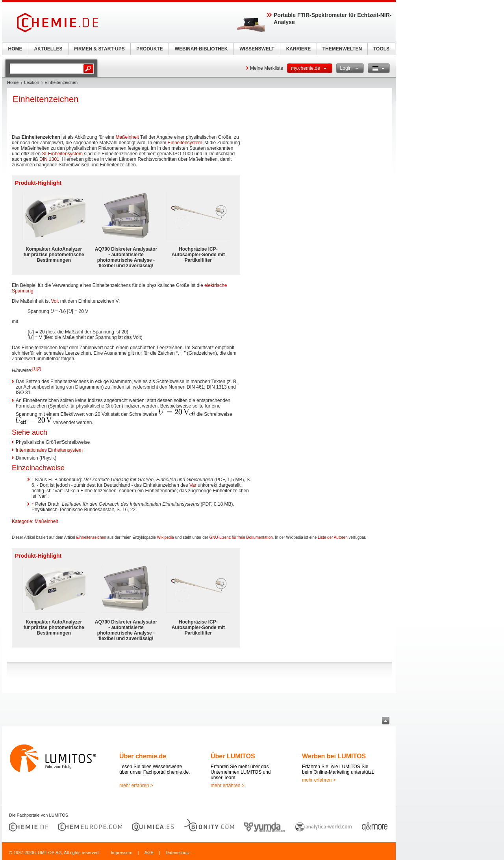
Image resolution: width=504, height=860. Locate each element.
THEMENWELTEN (342, 49)
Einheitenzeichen (91, 537)
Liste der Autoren (333, 537)
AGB (149, 853)
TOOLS (381, 49)
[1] (34, 369)
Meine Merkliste (267, 68)
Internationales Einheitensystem (49, 450)
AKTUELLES (48, 49)
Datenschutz (178, 853)
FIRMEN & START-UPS (99, 49)
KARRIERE (299, 49)
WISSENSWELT (257, 49)
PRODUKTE (149, 49)
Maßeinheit (127, 137)
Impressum (121, 853)
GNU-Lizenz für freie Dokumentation (241, 537)
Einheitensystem (185, 143)
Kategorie (22, 521)
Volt (55, 301)
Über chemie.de (143, 756)
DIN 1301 (49, 159)
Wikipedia (166, 537)
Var (193, 485)
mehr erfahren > (136, 786)
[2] (39, 369)
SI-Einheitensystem (62, 154)
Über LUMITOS (233, 756)
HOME (15, 49)
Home (13, 82)
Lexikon (31, 82)
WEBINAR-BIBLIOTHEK (201, 49)
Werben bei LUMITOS (334, 756)
